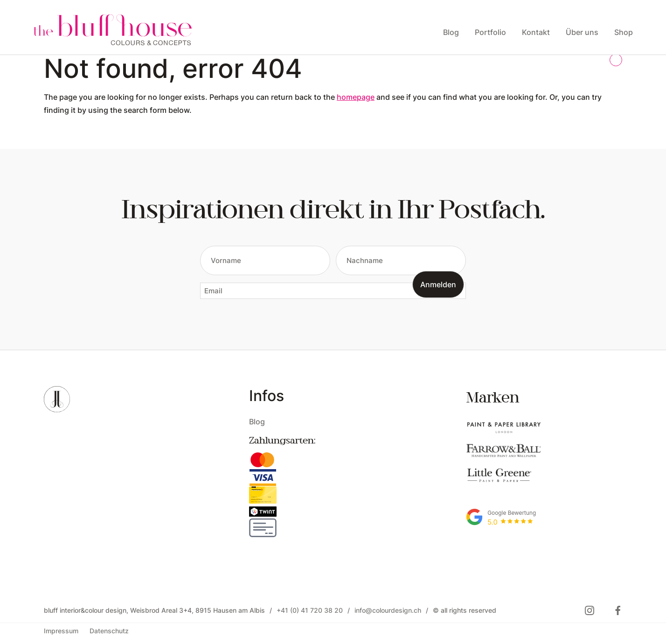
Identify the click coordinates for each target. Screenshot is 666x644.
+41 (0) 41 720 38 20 (310, 610)
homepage (356, 97)
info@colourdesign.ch (388, 610)
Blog (257, 421)
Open (51, 122)
